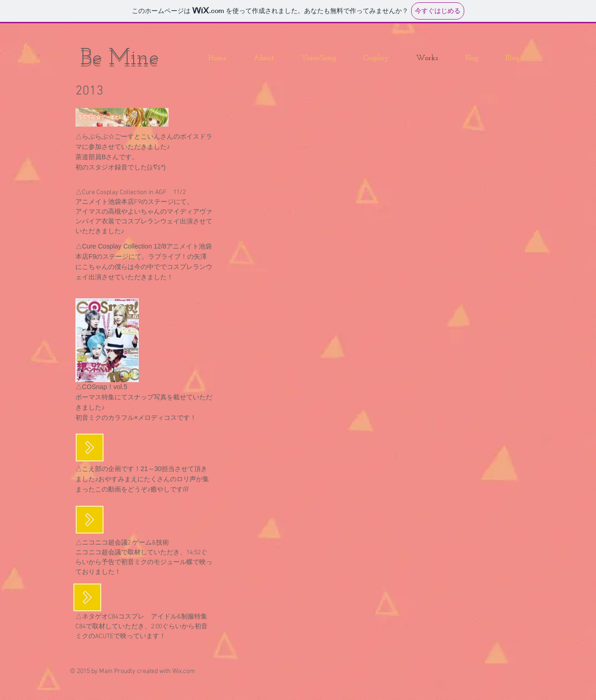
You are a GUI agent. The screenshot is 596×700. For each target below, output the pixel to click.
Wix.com (184, 671)
